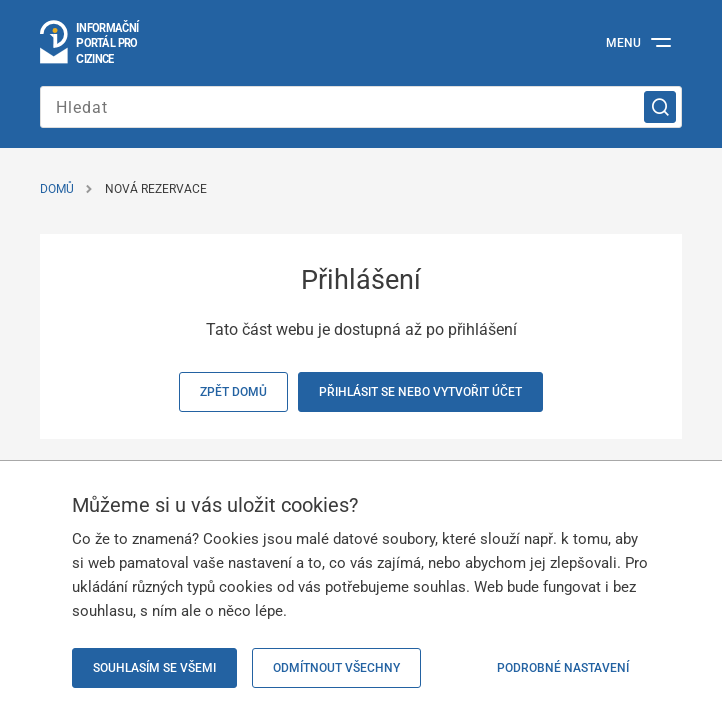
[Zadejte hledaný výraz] (361, 107)
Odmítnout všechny (336, 668)
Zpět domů (233, 392)
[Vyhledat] (660, 107)
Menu (623, 43)
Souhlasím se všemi (154, 668)
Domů (57, 189)
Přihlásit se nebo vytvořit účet (420, 392)
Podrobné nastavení (563, 668)
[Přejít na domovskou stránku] (90, 43)
